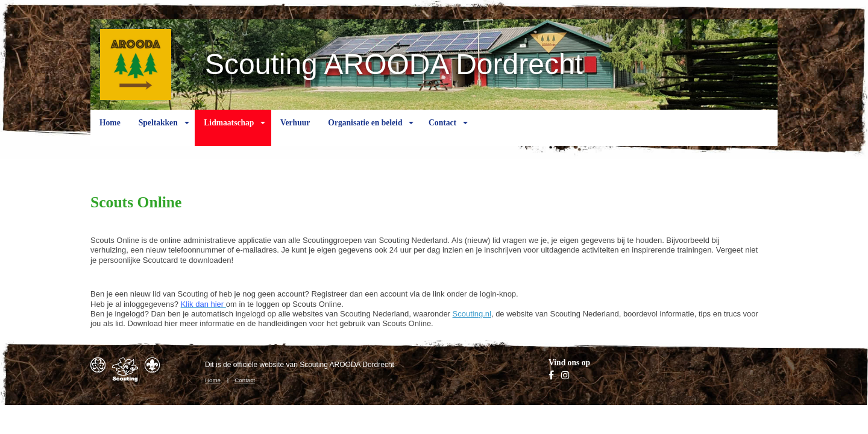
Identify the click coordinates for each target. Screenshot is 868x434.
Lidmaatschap (229, 132)
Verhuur (295, 132)
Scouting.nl (472, 314)
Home (110, 132)
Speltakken (158, 132)
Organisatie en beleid (365, 132)
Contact (442, 132)
